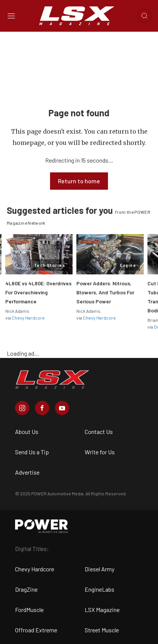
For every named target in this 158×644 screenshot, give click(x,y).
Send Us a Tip (32, 452)
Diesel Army (100, 569)
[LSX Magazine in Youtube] (62, 408)
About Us (27, 432)
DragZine (26, 589)
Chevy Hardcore (28, 318)
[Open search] (144, 16)
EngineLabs (100, 589)
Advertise (27, 472)
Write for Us (100, 452)
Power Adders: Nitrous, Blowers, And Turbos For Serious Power (105, 292)
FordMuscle (29, 610)
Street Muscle (102, 630)
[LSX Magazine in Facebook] (42, 408)
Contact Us (99, 432)
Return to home (79, 181)
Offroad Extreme (36, 630)
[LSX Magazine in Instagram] (22, 408)
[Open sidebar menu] (11, 16)
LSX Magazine (102, 610)
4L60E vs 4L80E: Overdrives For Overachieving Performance (38, 292)
